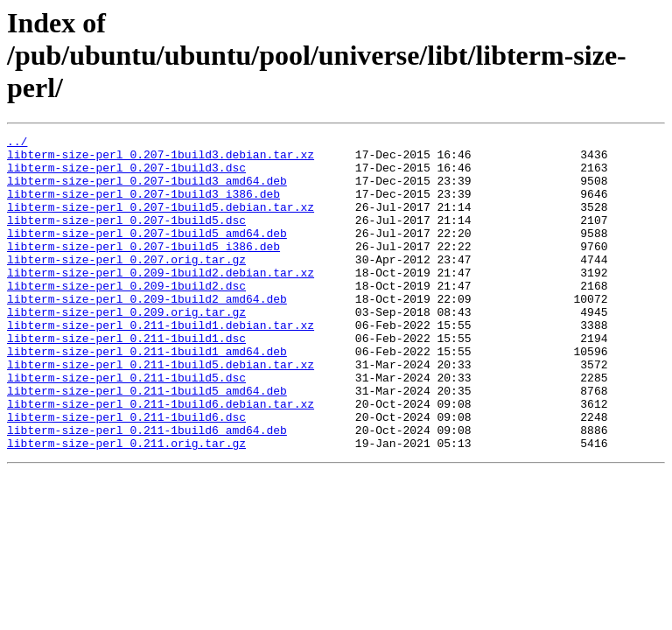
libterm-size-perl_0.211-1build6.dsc (126, 474)
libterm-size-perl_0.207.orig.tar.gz (126, 285)
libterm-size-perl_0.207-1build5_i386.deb (143, 269)
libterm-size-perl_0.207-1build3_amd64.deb (147, 191)
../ (17, 143)
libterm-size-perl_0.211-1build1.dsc (126, 380)
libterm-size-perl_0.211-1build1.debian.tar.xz (161, 364)
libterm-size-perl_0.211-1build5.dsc (126, 427)
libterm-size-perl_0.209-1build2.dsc (126, 317)
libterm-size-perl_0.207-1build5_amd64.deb (147, 254)
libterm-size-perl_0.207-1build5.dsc (126, 238)
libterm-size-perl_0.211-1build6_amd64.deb (147, 490)
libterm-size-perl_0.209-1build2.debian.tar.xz (161, 301)
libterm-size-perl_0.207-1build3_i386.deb (143, 206)
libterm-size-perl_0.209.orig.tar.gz (126, 348)
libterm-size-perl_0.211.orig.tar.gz (126, 506)
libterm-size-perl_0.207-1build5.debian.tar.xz (161, 222)
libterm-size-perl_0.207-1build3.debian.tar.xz (161, 159)
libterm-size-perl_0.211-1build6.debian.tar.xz (161, 458)
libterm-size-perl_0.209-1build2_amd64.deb (147, 332)
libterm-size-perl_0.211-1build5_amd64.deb (147, 443)
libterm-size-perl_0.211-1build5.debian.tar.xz (161, 411)
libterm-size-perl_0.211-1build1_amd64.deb (147, 395)
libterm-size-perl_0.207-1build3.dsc (126, 175)
